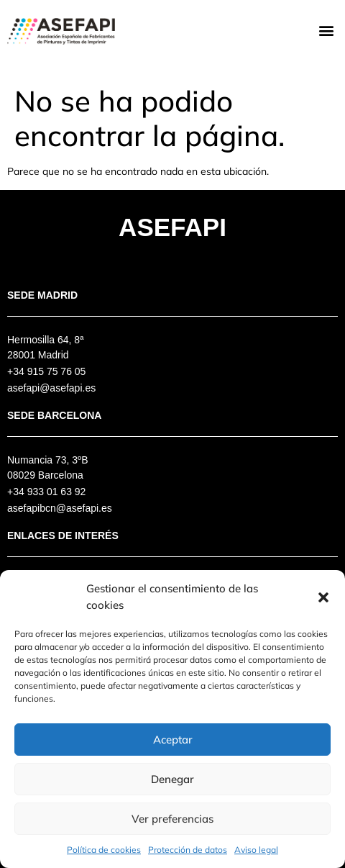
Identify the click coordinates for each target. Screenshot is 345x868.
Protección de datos (188, 850)
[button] (323, 597)
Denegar (172, 779)
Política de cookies (104, 850)
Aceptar (173, 740)
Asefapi (172, 227)
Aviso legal (256, 850)
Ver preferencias (172, 819)
